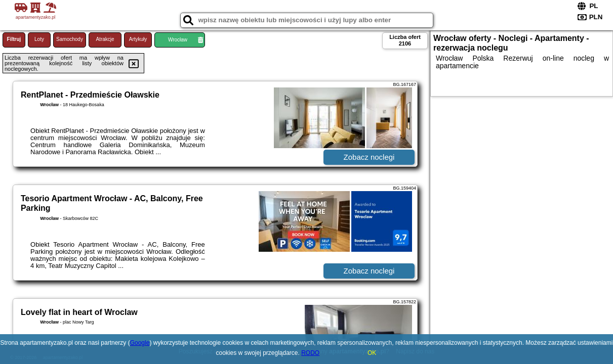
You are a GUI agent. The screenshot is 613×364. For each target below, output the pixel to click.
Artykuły (138, 39)
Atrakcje (105, 39)
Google (140, 343)
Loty (39, 39)
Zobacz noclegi (369, 157)
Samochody (70, 39)
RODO (310, 353)
